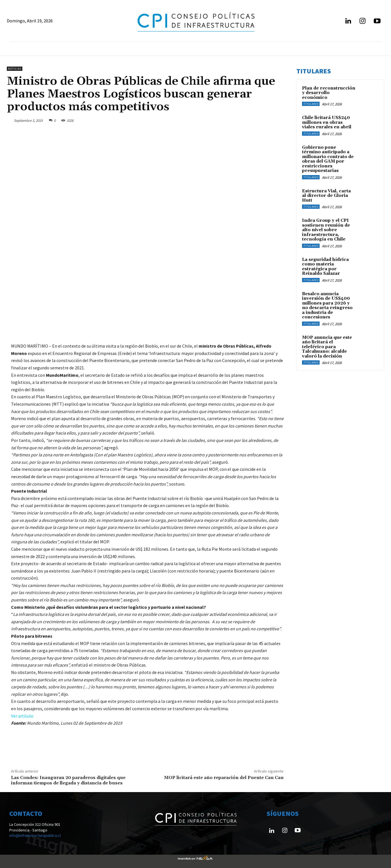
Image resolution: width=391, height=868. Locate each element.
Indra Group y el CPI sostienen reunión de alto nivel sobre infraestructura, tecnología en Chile (326, 230)
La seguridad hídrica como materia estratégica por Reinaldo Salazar (325, 267)
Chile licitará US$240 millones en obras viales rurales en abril (327, 122)
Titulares (311, 104)
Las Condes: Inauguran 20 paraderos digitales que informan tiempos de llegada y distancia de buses (68, 780)
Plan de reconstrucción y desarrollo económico (329, 93)
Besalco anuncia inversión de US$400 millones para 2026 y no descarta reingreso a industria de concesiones (327, 306)
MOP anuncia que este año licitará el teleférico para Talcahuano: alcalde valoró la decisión (327, 347)
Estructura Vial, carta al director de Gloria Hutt (326, 196)
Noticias (15, 69)
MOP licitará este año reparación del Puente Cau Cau (224, 778)
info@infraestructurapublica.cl (35, 835)
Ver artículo (22, 716)
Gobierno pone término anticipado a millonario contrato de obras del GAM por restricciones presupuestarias (328, 159)
